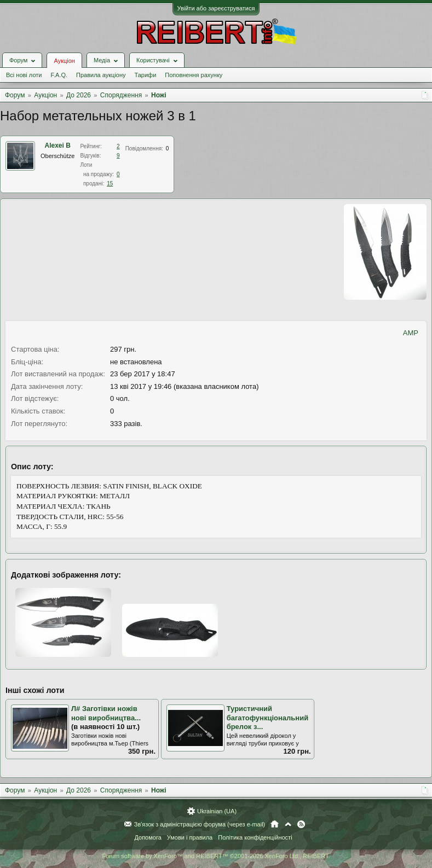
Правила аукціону (101, 75)
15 (110, 183)
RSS (301, 824)
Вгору (288, 824)
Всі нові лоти (24, 75)
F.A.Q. (59, 75)
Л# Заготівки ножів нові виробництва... (106, 713)
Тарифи (146, 75)
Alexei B (58, 145)
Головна (275, 824)
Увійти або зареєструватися (216, 8)
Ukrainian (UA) (217, 811)
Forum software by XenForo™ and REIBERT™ (216, 856)
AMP (411, 333)
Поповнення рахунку (194, 75)
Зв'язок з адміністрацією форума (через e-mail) (200, 824)
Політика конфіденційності (255, 837)
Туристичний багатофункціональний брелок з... (268, 718)
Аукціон (64, 61)
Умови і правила (190, 837)
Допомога (148, 837)
